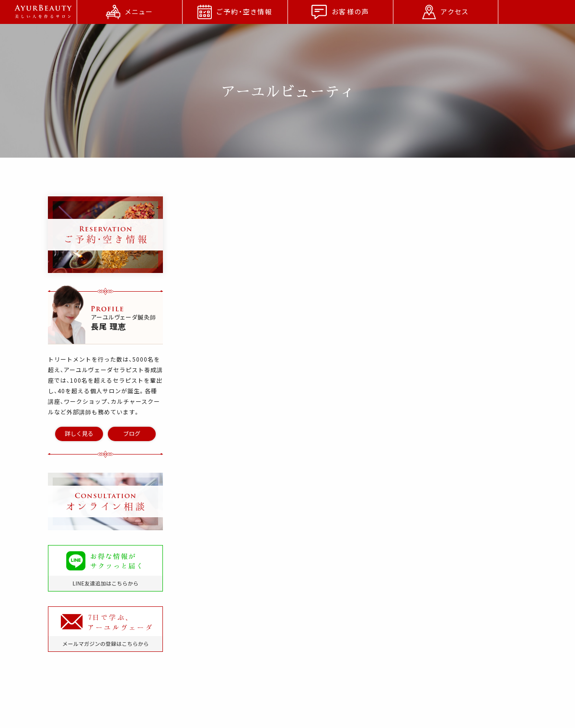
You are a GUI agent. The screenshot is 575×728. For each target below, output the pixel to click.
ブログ (132, 433)
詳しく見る (79, 433)
